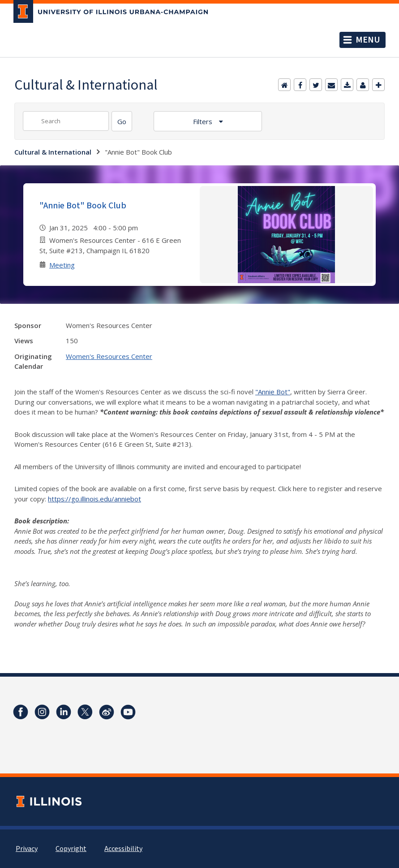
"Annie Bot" (273, 392)
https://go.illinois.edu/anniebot (94, 499)
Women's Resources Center (109, 356)
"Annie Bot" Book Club (83, 206)
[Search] (122, 121)
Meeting (62, 265)
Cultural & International (53, 152)
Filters (204, 121)
